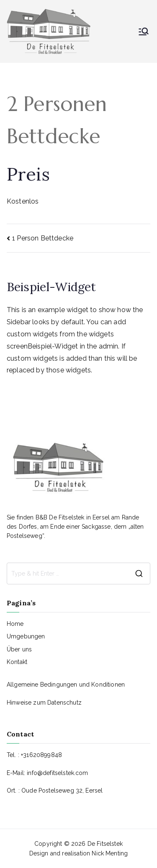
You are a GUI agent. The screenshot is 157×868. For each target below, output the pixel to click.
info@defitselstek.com (57, 773)
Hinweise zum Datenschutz (44, 703)
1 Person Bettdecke (43, 238)
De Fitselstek (105, 844)
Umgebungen (26, 636)
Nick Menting (110, 853)
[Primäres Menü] (144, 31)
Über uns (19, 649)
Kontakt (17, 662)
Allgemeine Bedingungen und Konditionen (66, 685)
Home (15, 624)
